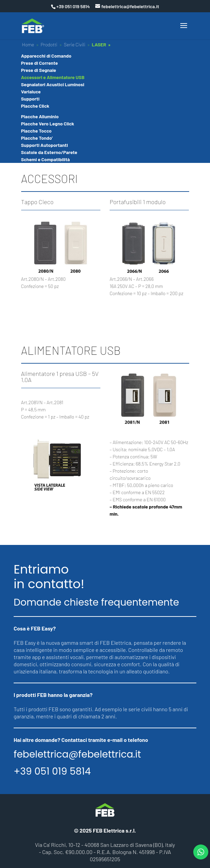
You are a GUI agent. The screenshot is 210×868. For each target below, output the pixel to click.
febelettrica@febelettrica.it (77, 755)
